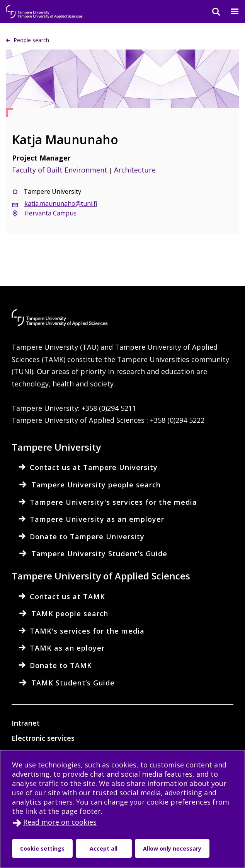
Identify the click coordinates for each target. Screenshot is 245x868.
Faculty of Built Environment (60, 170)
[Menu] (230, 12)
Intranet (26, 723)
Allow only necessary (172, 848)
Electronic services (43, 738)
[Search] (211, 12)
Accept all (104, 848)
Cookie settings (42, 848)
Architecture (135, 170)
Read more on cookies (60, 822)
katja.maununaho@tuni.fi (61, 203)
